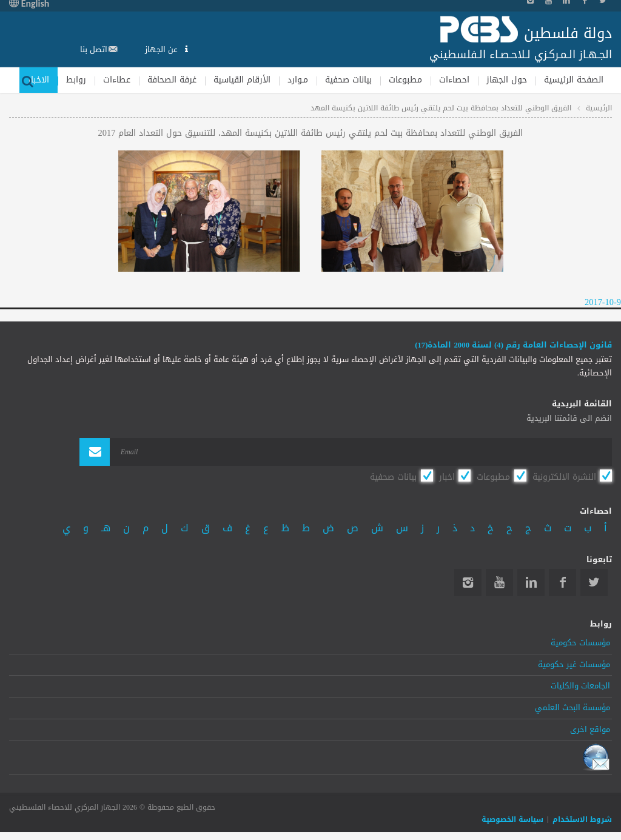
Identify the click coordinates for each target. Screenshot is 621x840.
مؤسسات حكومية (580, 643)
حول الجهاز (507, 80)
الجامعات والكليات (580, 686)
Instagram (468, 583)
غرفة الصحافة (172, 80)
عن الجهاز (163, 49)
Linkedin (531, 583)
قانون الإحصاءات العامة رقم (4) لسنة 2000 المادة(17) (513, 345)
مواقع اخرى (590, 730)
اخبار (447, 477)
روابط (76, 80)
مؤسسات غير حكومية (574, 665)
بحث (27, 80)
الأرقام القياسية (242, 80)
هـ (106, 528)
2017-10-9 (603, 302)
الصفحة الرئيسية (574, 80)
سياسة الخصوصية (512, 819)
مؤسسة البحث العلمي (572, 708)
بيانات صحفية (348, 80)
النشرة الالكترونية (564, 477)
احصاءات (454, 80)
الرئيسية (599, 108)
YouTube (499, 583)
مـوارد (298, 80)
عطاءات (117, 80)
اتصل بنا (94, 49)
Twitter (594, 583)
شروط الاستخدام (582, 819)
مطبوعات (405, 80)
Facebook (562, 583)
